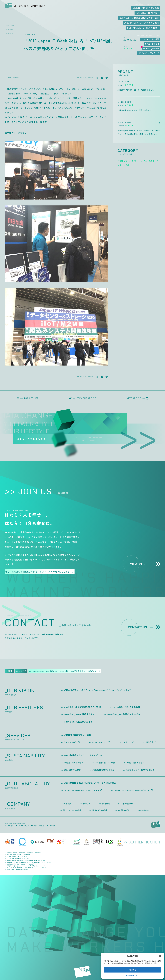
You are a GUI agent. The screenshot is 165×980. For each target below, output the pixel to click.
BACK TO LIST (27, 398)
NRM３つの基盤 (126, 707)
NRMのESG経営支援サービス (77, 735)
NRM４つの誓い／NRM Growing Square (98, 690)
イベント (135, 161)
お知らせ (123, 161)
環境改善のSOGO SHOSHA (82, 707)
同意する (132, 970)
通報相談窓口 (145, 810)
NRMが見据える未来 (79, 714)
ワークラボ (124, 165)
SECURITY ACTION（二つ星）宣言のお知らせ (136, 90)
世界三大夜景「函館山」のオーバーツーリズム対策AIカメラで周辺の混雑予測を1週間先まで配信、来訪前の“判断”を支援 (139, 133)
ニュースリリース (151, 161)
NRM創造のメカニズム (123, 714)
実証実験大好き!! (78, 722)
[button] (160, 956)
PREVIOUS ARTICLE (83, 398)
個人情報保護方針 (131, 976)
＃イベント (129, 85)
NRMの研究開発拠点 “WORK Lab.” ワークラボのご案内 (90, 783)
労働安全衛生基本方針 (99, 810)
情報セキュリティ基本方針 (72, 810)
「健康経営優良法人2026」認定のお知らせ (134, 110)
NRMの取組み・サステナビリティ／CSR (83, 755)
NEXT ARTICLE (137, 398)
